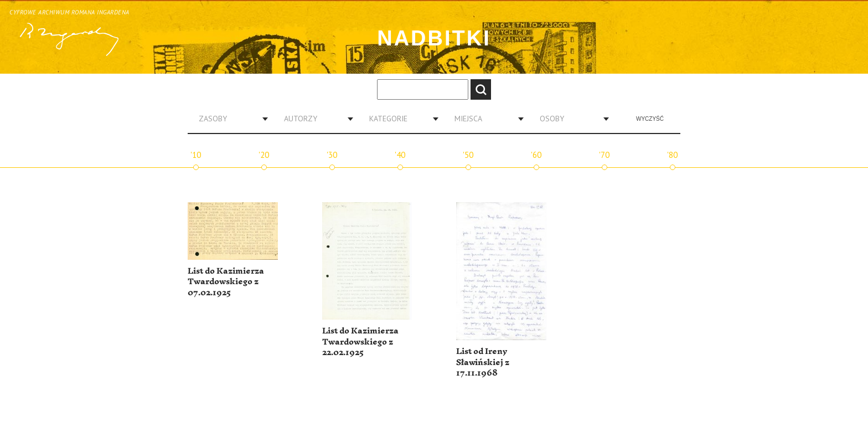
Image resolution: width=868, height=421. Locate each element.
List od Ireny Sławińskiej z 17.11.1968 (483, 362)
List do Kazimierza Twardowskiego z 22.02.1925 (360, 342)
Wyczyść (650, 119)
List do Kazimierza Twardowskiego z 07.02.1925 (226, 282)
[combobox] (229, 119)
